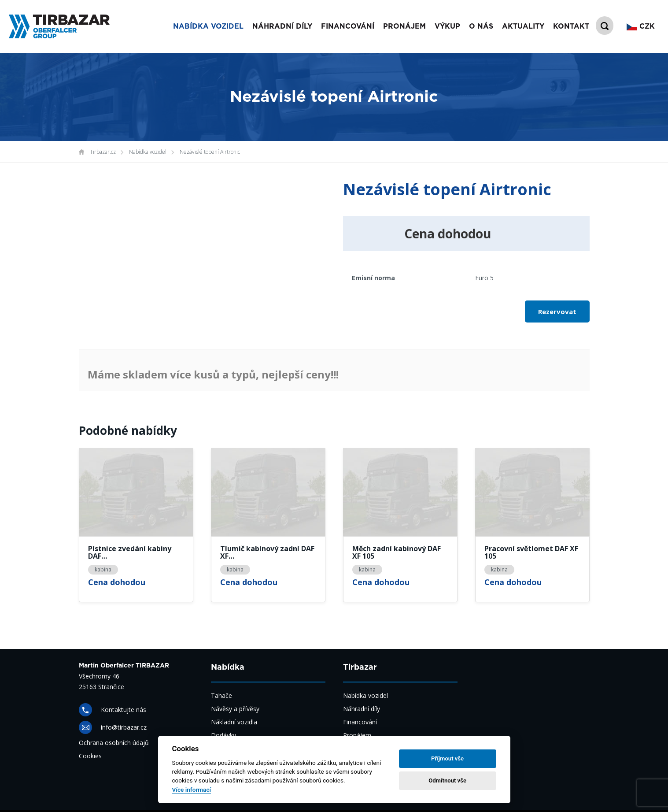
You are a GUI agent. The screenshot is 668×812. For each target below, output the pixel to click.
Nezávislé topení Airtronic (210, 152)
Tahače (221, 695)
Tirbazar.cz (103, 152)
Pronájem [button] (404, 26)
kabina (103, 569)
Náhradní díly (282, 26)
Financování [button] (348, 26)
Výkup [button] (447, 26)
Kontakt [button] (571, 26)
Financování (360, 722)
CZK (641, 27)
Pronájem (357, 735)
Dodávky (223, 735)
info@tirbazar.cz (124, 727)
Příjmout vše (447, 758)
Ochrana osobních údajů (114, 743)
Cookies (90, 756)
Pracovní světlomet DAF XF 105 (531, 553)
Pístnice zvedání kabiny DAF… (130, 553)
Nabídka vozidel (148, 152)
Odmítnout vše (447, 780)
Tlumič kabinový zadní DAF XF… (267, 553)
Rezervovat (557, 311)
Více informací (192, 790)
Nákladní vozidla (234, 722)
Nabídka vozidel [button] (208, 26)
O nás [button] (481, 26)
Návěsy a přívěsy (235, 709)
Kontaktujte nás (124, 710)
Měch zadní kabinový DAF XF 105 (397, 553)
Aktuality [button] (523, 26)
